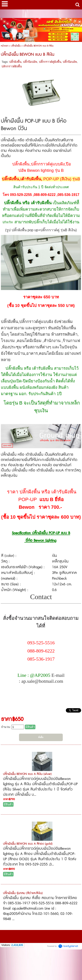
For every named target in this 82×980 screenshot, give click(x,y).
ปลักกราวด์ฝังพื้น (12, 66)
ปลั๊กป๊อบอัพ (70, 62)
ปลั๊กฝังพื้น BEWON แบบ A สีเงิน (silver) (27, 774)
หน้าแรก (5, 46)
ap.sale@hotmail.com (42, 681)
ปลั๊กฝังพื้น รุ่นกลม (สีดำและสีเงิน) (23, 893)
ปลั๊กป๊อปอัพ (30, 62)
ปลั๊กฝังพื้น (16, 46)
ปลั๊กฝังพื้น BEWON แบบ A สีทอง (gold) (28, 844)
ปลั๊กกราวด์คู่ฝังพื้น (50, 62)
